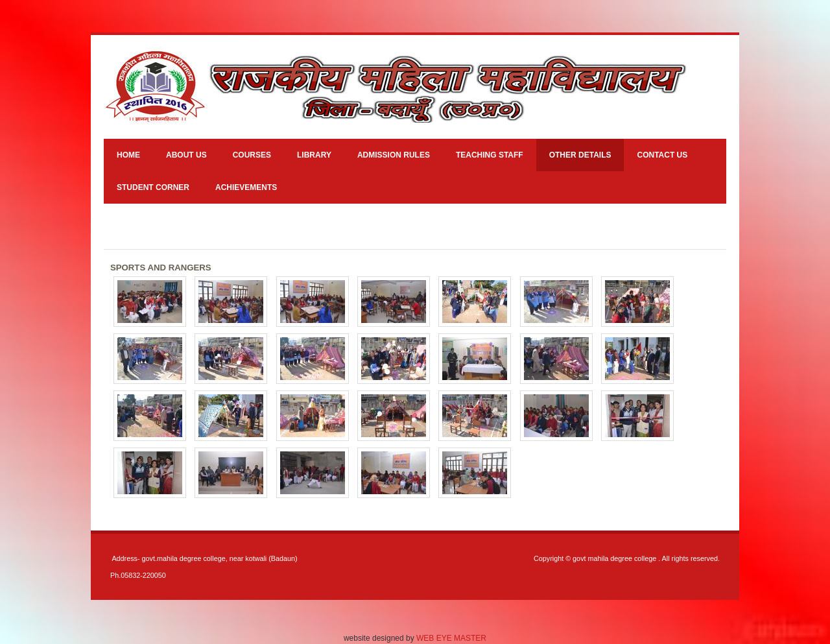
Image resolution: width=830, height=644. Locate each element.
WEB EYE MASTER (451, 638)
